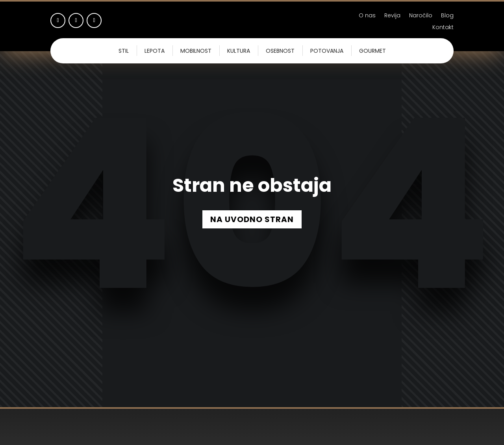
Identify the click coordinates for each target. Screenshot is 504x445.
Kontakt (443, 28)
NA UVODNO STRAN (252, 219)
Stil (124, 51)
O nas (367, 16)
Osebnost (280, 51)
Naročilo (421, 16)
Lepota (155, 51)
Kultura (239, 51)
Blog (447, 16)
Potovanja (327, 51)
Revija (392, 16)
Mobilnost (196, 51)
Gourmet (372, 51)
